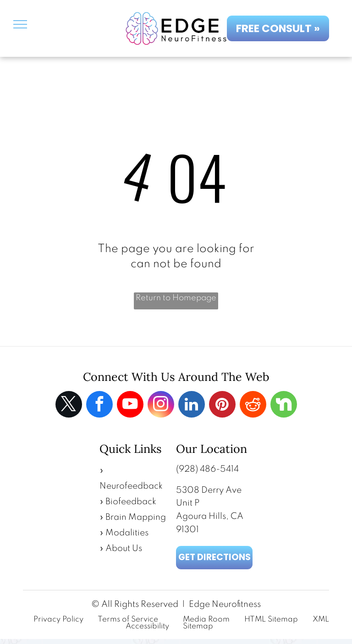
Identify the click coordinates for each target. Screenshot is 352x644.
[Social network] (284, 405)
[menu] (20, 24)
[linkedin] (192, 405)
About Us (124, 548)
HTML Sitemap (271, 619)
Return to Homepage (176, 298)
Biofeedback (131, 502)
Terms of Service (128, 619)
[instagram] (161, 405)
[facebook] (99, 405)
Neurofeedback (131, 486)
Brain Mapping (136, 517)
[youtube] (130, 405)
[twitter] (69, 405)
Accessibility (147, 626)
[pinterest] (222, 405)
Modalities (127, 533)
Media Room (206, 619)
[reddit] (253, 405)
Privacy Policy (58, 619)
